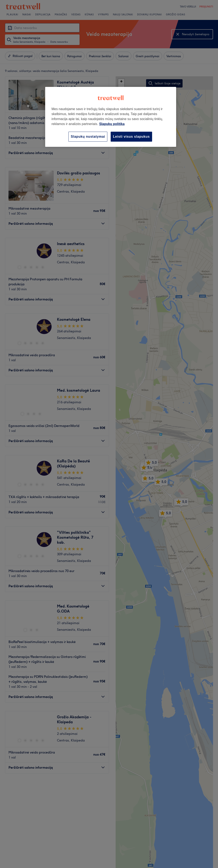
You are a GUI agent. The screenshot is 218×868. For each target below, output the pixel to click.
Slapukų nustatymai (88, 137)
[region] (111, 117)
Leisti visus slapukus (131, 137)
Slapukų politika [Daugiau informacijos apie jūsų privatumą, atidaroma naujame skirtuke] (112, 124)
